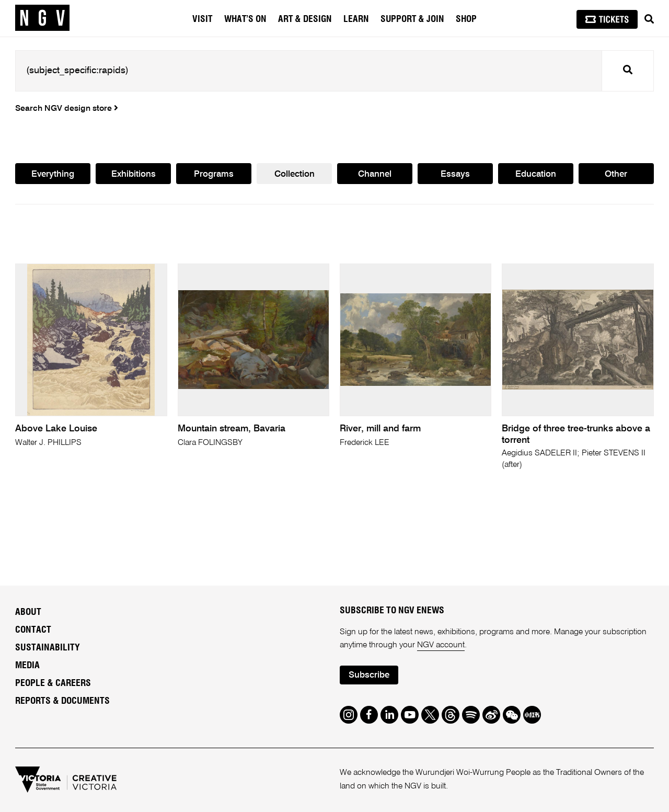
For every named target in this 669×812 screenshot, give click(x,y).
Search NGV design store (67, 109)
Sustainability (48, 648)
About (28, 612)
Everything (53, 174)
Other (616, 174)
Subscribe (369, 675)
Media (27, 666)
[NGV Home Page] (42, 18)
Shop (466, 19)
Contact (33, 630)
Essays (455, 174)
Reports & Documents (62, 701)
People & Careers (53, 683)
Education (536, 174)
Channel (375, 174)
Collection (295, 174)
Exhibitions (134, 174)
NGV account (441, 645)
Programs (214, 174)
